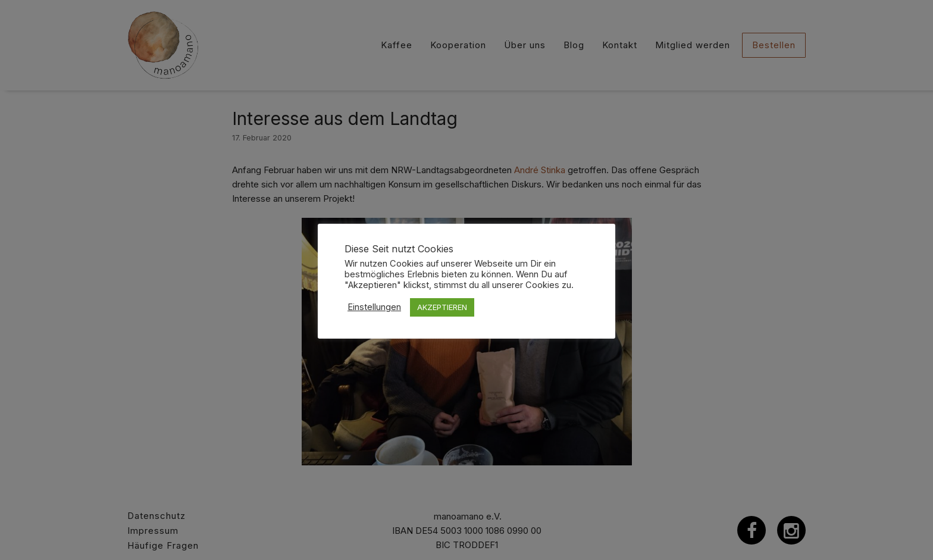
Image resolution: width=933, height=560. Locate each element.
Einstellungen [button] (374, 307)
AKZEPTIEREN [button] (442, 307)
